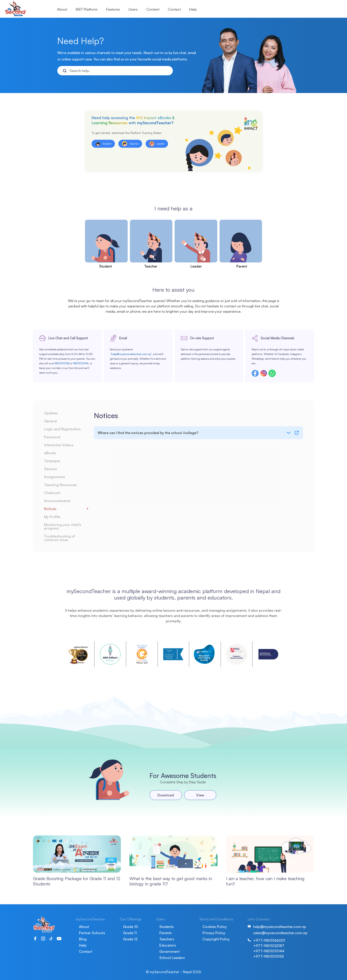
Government (169, 951)
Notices (50, 509)
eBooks (50, 453)
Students (167, 927)
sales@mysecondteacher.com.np (280, 933)
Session (50, 469)
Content (153, 9)
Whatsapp (272, 373)
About (62, 9)
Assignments (55, 477)
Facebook (255, 373)
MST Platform (87, 9)
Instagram (264, 373)
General (50, 421)
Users (133, 9)
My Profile (52, 517)
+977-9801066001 (269, 940)
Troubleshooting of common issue (60, 538)
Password (52, 437)
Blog (83, 939)
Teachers (167, 939)
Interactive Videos (59, 445)
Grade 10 (130, 927)
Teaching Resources (60, 485)
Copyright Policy (216, 939)
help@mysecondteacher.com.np (131, 354)
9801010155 (62, 363)
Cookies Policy (215, 927)
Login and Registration (62, 429)
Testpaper (52, 461)
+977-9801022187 (269, 946)
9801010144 (81, 363)
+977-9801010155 (269, 956)
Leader (196, 266)
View (200, 795)
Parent (242, 266)
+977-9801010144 (269, 951)
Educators (168, 945)
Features (113, 9)
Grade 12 (130, 939)
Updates (51, 413)
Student (105, 266)
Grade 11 (130, 933)
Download (166, 795)
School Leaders (172, 958)
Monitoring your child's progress (63, 526)
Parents (166, 933)
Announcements (57, 501)
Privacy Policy (214, 933)
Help (193, 9)
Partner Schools (92, 933)
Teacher (151, 266)
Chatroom (52, 493)
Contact (174, 9)
